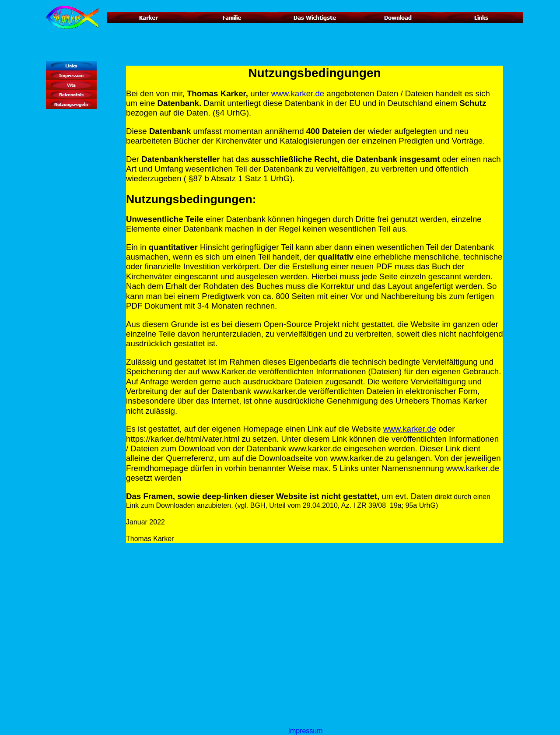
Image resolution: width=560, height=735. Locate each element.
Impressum (305, 731)
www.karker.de (298, 93)
